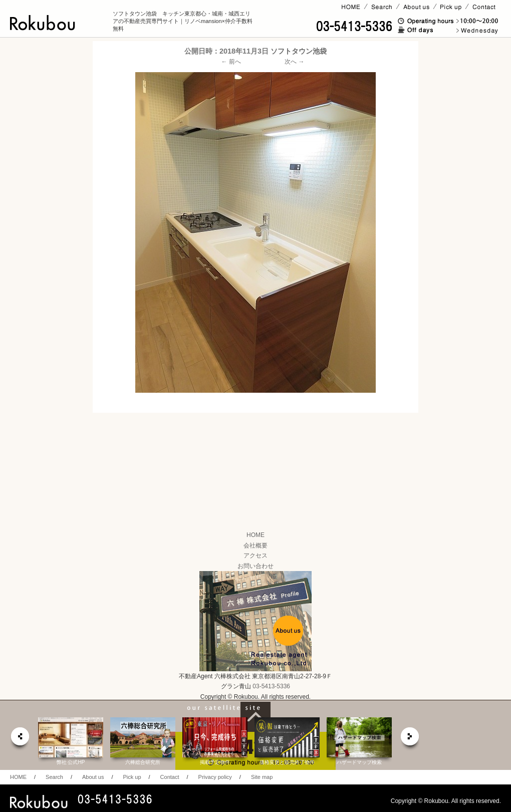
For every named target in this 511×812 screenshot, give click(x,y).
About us (93, 777)
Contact (170, 777)
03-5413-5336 (271, 686)
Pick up (132, 777)
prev (20, 739)
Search (54, 777)
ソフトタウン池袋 (299, 51)
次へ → (294, 62)
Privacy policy (215, 777)
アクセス (255, 556)
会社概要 (255, 546)
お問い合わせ (255, 566)
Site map (262, 777)
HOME (255, 535)
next (410, 739)
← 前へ (231, 62)
